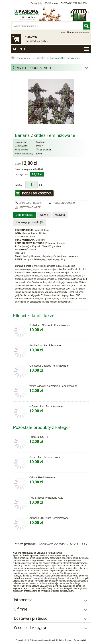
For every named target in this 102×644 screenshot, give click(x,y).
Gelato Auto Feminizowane (45, 457)
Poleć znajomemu (64, 203)
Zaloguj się (36, 3)
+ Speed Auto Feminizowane (46, 406)
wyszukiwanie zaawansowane (76, 32)
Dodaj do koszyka (37, 193)
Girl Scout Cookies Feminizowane (49, 366)
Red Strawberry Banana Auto (46, 498)
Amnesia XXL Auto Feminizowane (49, 518)
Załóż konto (51, 3)
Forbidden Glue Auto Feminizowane (50, 325)
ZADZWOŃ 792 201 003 (74, 3)
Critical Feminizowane (42, 477)
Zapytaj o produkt (31, 203)
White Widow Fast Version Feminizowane (53, 386)
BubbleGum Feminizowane (45, 345)
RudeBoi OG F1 (39, 437)
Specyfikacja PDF (30, 207)
